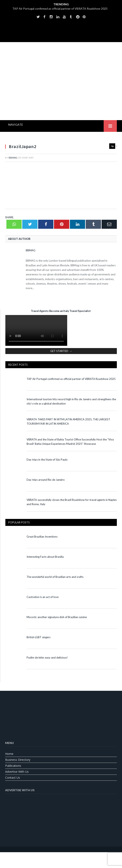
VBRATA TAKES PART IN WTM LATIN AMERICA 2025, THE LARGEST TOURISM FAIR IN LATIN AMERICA (68, 421)
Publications (13, 766)
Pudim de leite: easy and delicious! (47, 658)
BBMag (13, 158)
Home (9, 754)
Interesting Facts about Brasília (45, 557)
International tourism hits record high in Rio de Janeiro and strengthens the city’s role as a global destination (71, 401)
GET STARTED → (61, 351)
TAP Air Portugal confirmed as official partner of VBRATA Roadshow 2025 (60, 9)
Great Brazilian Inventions (42, 537)
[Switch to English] (51, 857)
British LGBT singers (39, 637)
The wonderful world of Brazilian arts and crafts (55, 577)
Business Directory (18, 760)
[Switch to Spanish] (71, 857)
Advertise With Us (17, 772)
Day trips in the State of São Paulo (47, 460)
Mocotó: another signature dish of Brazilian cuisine (57, 617)
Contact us (13, 778)
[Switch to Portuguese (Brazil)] (61, 857)
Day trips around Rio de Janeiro (46, 480)
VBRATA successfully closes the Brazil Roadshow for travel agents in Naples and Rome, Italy (72, 502)
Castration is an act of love (43, 597)
